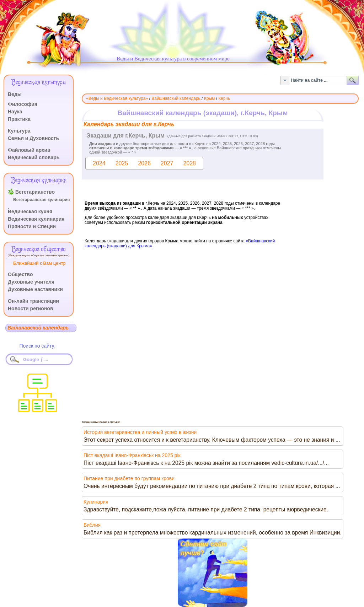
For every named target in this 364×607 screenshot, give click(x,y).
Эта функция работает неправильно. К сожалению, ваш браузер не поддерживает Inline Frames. (220, 198)
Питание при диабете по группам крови (129, 478)
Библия (92, 525)
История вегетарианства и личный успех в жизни (140, 432)
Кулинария (96, 502)
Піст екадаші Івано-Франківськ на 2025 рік (132, 455)
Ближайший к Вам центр (39, 263)
